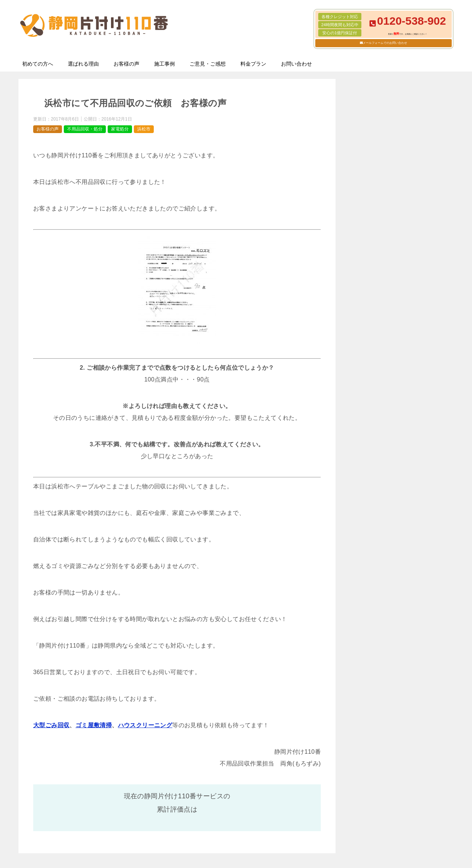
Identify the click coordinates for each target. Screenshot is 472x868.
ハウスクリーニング (145, 725)
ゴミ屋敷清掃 (94, 725)
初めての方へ (38, 64)
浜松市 (144, 129)
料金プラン (253, 64)
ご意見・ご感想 (208, 64)
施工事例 (164, 64)
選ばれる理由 (83, 64)
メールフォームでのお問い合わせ (385, 43)
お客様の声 (126, 64)
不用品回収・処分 (85, 129)
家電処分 (120, 129)
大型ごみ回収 (51, 725)
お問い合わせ (296, 64)
